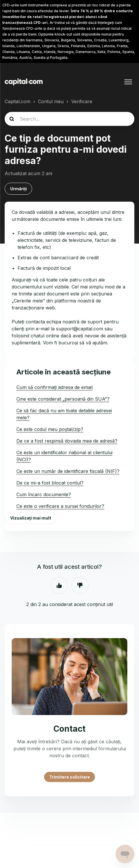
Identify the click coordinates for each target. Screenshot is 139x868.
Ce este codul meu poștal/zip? (50, 429)
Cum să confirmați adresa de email (54, 387)
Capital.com (18, 101)
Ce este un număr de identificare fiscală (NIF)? (68, 471)
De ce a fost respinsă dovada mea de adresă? (67, 441)
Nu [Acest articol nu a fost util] (80, 585)
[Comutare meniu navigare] (128, 82)
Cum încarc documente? (44, 494)
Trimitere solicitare (70, 777)
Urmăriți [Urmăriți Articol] (19, 189)
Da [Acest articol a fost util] (59, 585)
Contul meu (51, 101)
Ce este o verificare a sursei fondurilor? (60, 506)
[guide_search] (69, 119)
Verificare (82, 101)
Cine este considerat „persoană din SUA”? (63, 399)
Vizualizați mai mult (31, 518)
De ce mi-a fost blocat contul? (50, 483)
